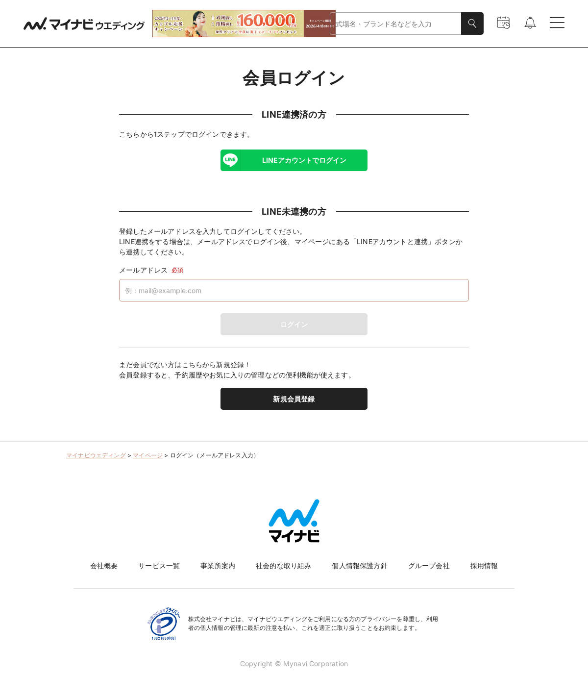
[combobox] (396, 24)
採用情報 (484, 565)
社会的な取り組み (283, 565)
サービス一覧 (159, 565)
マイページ (148, 455)
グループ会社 (429, 565)
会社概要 (104, 565)
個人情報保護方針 (359, 565)
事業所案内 (218, 565)
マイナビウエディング (96, 455)
